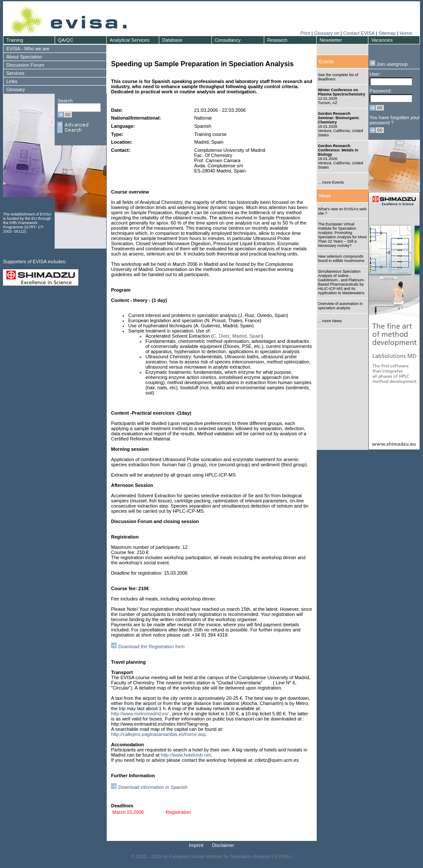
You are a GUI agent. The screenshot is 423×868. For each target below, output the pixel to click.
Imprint (196, 845)
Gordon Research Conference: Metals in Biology (338, 150)
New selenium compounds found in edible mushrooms (341, 259)
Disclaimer (223, 845)
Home (406, 33)
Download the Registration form (151, 646)
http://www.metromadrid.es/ (140, 714)
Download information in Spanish (153, 787)
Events (326, 62)
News (325, 196)
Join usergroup (389, 64)
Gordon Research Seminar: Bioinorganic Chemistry (339, 118)
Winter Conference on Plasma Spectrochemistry (342, 92)
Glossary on (327, 33)
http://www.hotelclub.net (186, 755)
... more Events (331, 182)
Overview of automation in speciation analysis (340, 306)
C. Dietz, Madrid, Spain (237, 336)
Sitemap (387, 33)
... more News (330, 321)
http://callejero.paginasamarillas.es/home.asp (158, 734)
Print (305, 33)
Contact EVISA (359, 33)
